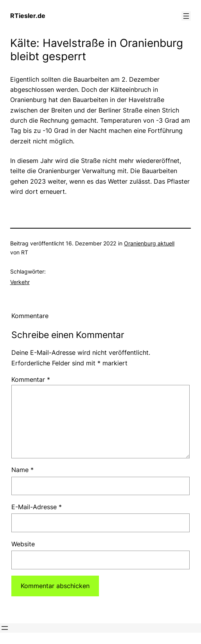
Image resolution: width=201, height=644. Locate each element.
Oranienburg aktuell (149, 243)
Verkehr (20, 282)
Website (23, 544)
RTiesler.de (28, 16)
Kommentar (31, 379)
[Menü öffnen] (186, 16)
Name (22, 470)
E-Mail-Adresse (37, 507)
